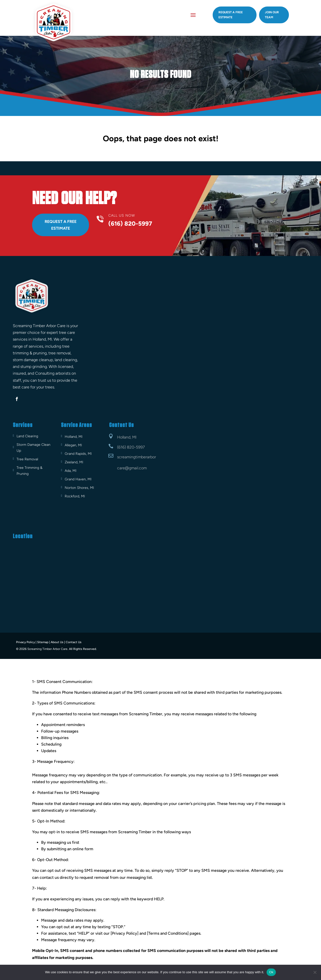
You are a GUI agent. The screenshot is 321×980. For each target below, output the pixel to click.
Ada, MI (71, 471)
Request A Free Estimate (61, 225)
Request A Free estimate (231, 15)
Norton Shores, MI (79, 488)
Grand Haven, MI (78, 479)
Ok (271, 972)
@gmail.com (136, 468)
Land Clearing (27, 436)
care (121, 468)
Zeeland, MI (74, 462)
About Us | (58, 642)
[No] (315, 972)
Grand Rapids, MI (78, 454)
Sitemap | (44, 642)
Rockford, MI (75, 496)
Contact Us (74, 642)
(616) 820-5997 (131, 447)
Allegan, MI (73, 445)
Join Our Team (272, 15)
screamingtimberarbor (137, 457)
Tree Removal (27, 459)
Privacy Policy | (26, 642)
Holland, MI (74, 437)
